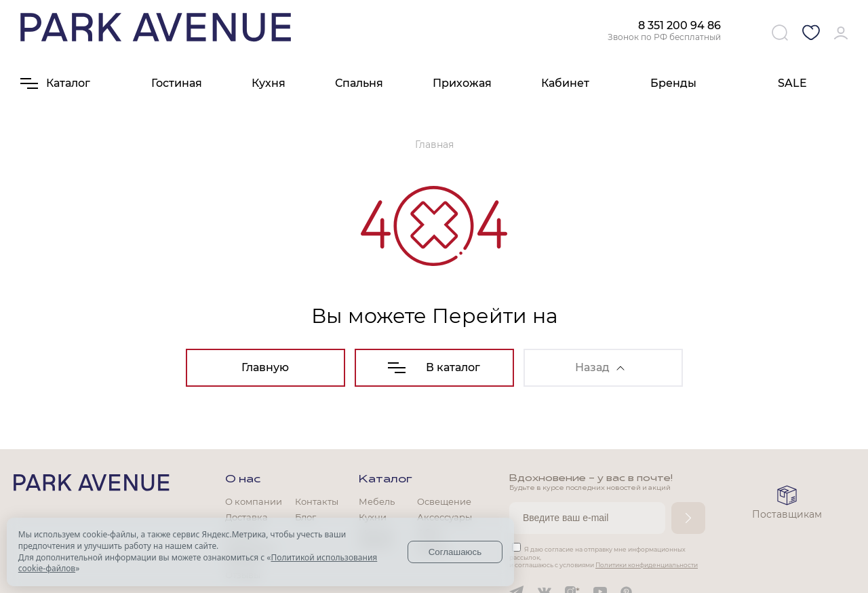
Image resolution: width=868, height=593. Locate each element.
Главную (265, 367)
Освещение (444, 501)
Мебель (377, 501)
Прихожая (462, 83)
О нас (243, 480)
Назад (600, 367)
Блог (305, 517)
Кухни (373, 517)
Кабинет (565, 83)
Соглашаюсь (455, 552)
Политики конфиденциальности (647, 565)
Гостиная (177, 83)
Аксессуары (445, 517)
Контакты (317, 501)
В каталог (434, 367)
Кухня (269, 83)
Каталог (386, 480)
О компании (254, 501)
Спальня (359, 83)
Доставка (246, 517)
